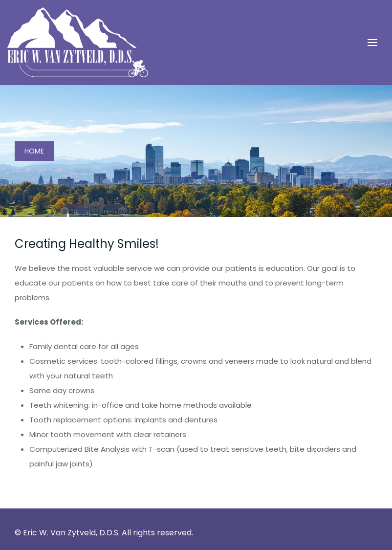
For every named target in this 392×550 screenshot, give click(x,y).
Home (34, 151)
